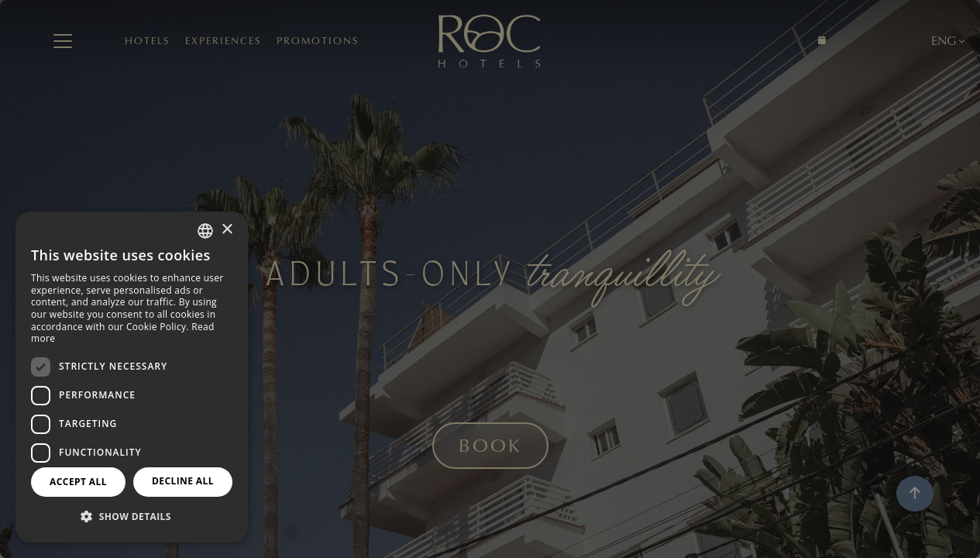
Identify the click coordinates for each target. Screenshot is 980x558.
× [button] (227, 230)
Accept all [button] (78, 482)
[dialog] (132, 377)
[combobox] (205, 231)
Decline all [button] (183, 481)
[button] (132, 517)
